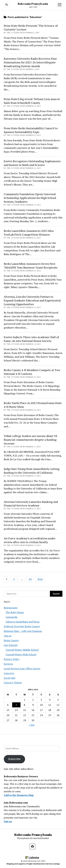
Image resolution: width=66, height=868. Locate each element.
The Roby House (15, 612)
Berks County (11, 640)
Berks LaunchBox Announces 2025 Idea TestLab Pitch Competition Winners (29, 233)
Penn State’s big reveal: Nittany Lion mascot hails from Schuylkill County (32, 101)
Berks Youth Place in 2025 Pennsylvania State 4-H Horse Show (33, 405)
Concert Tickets (13, 683)
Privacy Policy (12, 659)
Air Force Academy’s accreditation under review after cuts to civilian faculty (30, 540)
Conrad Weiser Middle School (22, 650)
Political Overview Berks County (22, 626)
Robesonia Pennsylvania (33, 4)
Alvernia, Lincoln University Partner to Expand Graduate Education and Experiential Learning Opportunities (32, 300)
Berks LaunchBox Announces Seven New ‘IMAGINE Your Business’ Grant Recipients (31, 266)
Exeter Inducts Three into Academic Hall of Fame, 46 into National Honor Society (31, 339)
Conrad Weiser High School (21, 654)
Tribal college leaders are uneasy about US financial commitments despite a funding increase (31, 440)
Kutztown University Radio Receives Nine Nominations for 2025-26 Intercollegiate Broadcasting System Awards (30, 62)
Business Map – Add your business (23, 631)
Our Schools (11, 645)
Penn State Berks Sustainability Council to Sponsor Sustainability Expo (31, 130)
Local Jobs (10, 678)
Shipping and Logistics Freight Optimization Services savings (33, 864)
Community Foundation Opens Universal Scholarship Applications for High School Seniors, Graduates (30, 198)
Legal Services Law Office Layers (22, 668)
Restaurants (11, 608)
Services (8, 664)
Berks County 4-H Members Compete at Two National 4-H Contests (32, 372)
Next (40, 579)
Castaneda (11, 617)
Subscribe (14, 759)
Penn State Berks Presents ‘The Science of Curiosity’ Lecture (31, 27)
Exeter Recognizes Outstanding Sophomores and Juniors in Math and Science (32, 163)
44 (30, 579)
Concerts (9, 673)
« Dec (32, 725)
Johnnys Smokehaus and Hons (23, 622)
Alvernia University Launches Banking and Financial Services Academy (31, 504)
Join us (8, 636)
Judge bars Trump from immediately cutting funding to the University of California (32, 471)
